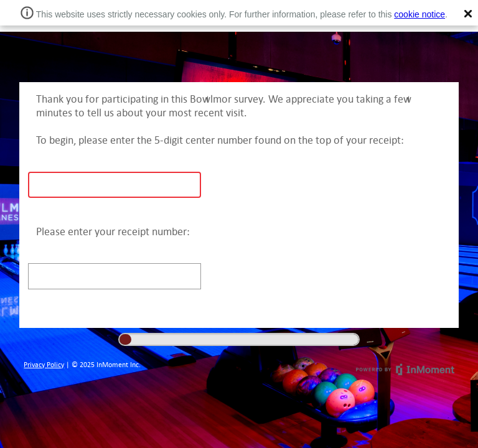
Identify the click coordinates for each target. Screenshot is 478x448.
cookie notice (419, 14)
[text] (115, 185)
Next (252, 308)
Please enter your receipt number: (113, 231)
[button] (468, 14)
